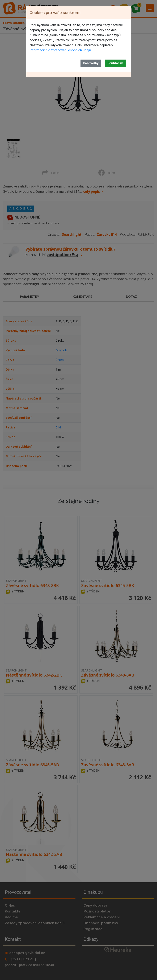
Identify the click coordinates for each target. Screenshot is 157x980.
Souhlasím (115, 63)
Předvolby (91, 63)
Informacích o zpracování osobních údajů (60, 50)
